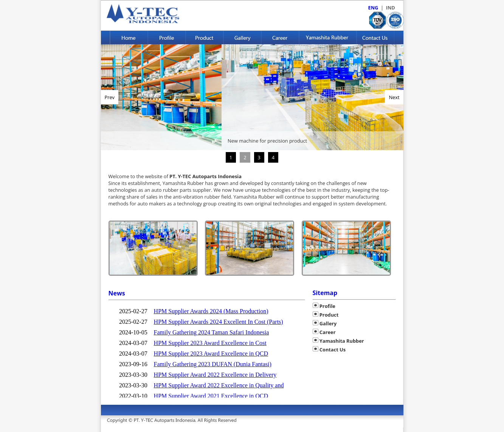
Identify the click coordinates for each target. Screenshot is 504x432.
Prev (110, 97)
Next (394, 97)
